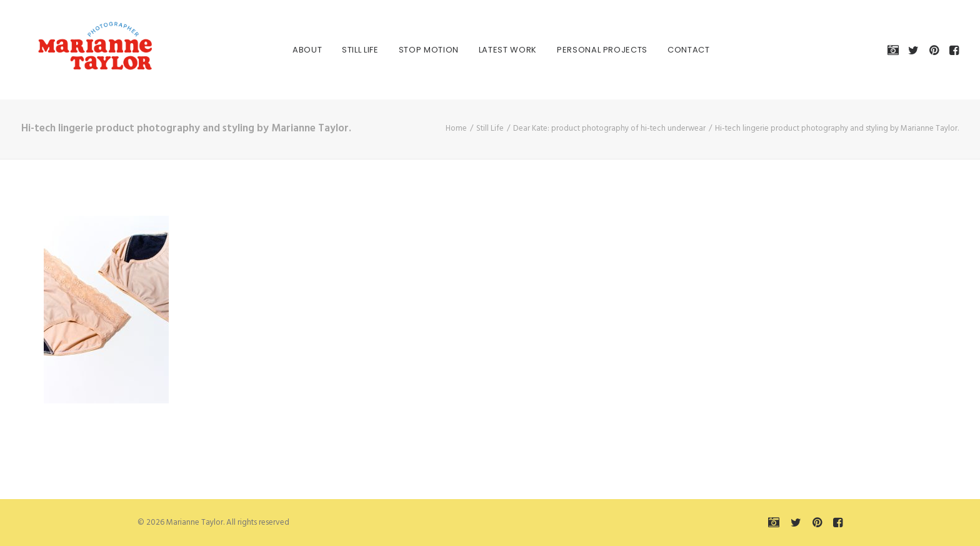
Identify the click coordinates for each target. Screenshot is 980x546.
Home (456, 129)
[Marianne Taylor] (80, 50)
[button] (895, 50)
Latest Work (497, 50)
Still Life (349, 50)
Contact (677, 50)
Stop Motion (417, 50)
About (296, 50)
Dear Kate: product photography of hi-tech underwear (609, 129)
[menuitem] (296, 50)
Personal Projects (591, 50)
